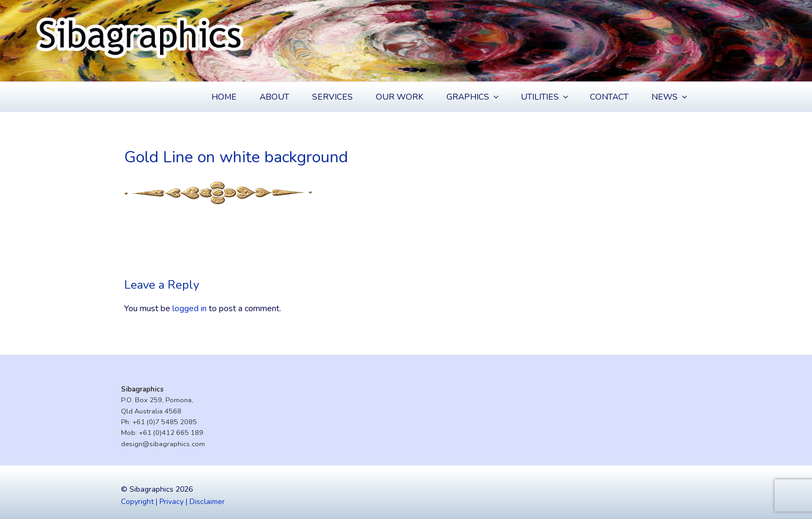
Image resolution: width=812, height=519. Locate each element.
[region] (406, 41)
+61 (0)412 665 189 (171, 433)
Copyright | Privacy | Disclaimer (173, 502)
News (670, 97)
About (274, 97)
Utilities (545, 97)
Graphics (473, 97)
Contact (609, 97)
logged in (189, 309)
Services (332, 97)
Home (224, 97)
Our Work (400, 97)
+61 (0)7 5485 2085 (165, 422)
